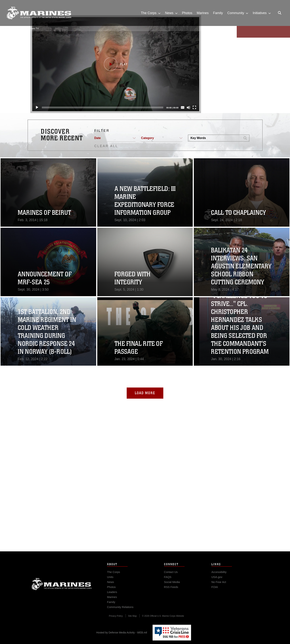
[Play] (35, 107)
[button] (114, 64)
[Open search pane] (280, 13)
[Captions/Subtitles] (181, 107)
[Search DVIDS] (215, 138)
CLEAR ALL (106, 146)
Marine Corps (62, 591)
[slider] (101, 107)
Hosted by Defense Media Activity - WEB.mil (122, 633)
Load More (145, 393)
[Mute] (187, 107)
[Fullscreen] (193, 107)
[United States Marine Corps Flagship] (39, 13)
